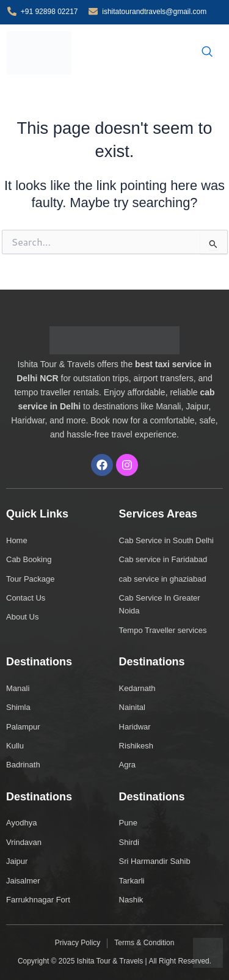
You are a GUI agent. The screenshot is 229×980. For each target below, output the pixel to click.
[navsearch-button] (207, 53)
